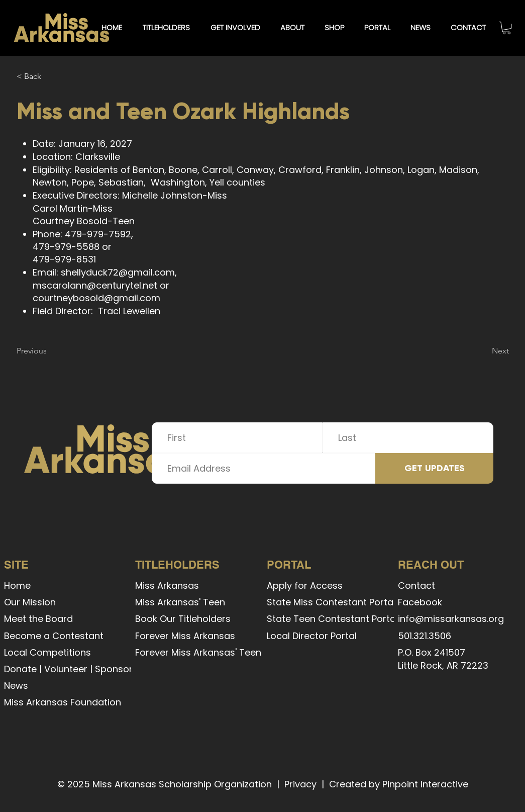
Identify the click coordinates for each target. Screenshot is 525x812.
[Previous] (50, 351)
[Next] (484, 351)
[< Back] (50, 76)
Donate (20, 669)
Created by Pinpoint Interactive (399, 784)
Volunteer (66, 669)
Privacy (300, 784)
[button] (166, 28)
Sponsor (114, 669)
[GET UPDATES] (434, 468)
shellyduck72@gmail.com (118, 272)
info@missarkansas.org (451, 619)
